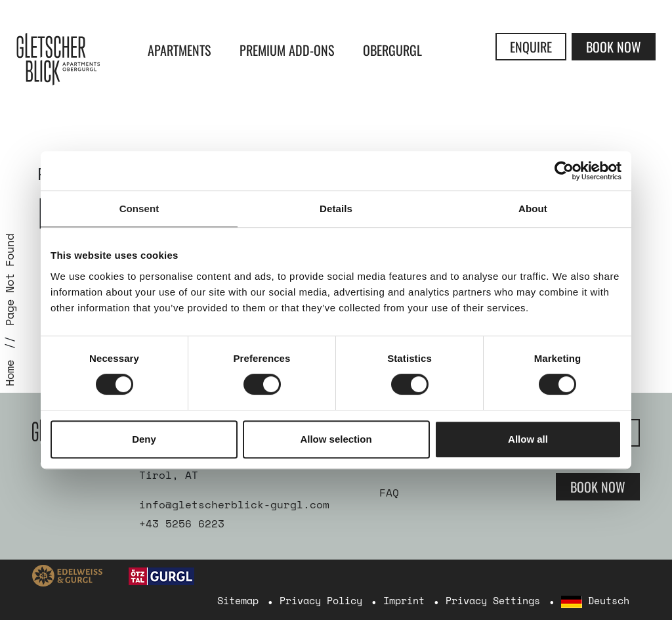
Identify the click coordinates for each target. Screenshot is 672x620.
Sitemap (238, 600)
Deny (144, 439)
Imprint (404, 600)
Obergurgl (392, 50)
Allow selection (336, 439)
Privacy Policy (321, 600)
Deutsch (595, 601)
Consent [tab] (139, 209)
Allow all (528, 439)
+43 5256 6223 (182, 523)
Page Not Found (10, 280)
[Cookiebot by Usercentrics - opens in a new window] (564, 171)
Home (10, 373)
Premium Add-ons (287, 50)
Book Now (614, 47)
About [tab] (533, 209)
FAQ (389, 493)
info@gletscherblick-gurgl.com (234, 504)
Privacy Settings (493, 600)
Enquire (531, 47)
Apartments (179, 50)
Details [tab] (336, 209)
